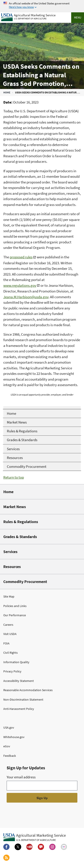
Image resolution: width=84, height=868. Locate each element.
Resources (12, 567)
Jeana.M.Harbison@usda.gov (26, 297)
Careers (8, 625)
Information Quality (16, 662)
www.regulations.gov (20, 285)
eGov (7, 746)
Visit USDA (10, 634)
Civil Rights (10, 653)
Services (10, 552)
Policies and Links (15, 606)
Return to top (14, 477)
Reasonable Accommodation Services (28, 690)
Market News (15, 507)
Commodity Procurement (25, 582)
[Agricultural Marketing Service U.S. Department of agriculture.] (35, 837)
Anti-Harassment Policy (19, 709)
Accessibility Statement (19, 681)
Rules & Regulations (21, 522)
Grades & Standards (20, 537)
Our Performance (15, 615)
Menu (78, 18)
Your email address (21, 777)
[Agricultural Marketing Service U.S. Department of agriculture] (28, 16)
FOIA (6, 643)
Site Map (9, 596)
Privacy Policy (12, 671)
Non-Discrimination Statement (23, 700)
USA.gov (9, 727)
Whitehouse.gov (14, 737)
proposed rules (21, 257)
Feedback (10, 756)
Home (7, 92)
